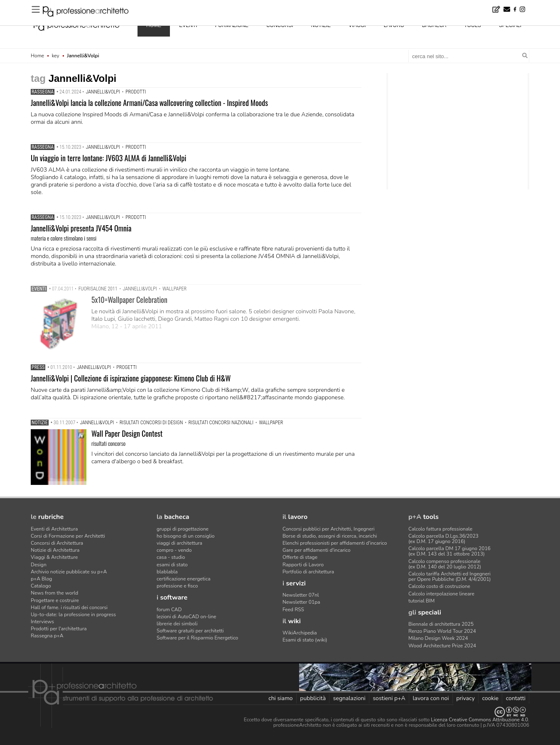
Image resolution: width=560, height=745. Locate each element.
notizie (321, 25)
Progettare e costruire (55, 600)
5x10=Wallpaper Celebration (129, 300)
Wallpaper (174, 289)
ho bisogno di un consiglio (185, 536)
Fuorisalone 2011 (98, 289)
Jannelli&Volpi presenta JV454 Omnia (81, 228)
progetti (126, 367)
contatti (516, 698)
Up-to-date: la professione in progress (73, 615)
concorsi (280, 25)
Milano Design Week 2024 (438, 638)
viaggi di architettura (179, 543)
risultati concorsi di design (151, 423)
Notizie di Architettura (55, 550)
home (154, 25)
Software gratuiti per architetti (190, 631)
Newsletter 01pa (301, 602)
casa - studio (171, 557)
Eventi (39, 289)
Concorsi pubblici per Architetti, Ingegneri (329, 529)
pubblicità (313, 698)
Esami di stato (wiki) (305, 640)
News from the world (54, 593)
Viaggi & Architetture (54, 557)
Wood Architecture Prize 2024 (442, 646)
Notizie (40, 423)
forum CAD (169, 610)
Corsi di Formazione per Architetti (68, 536)
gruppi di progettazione (183, 529)
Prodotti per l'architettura (59, 629)
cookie (490, 698)
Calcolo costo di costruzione (439, 586)
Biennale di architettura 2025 (441, 624)
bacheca (434, 25)
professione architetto (76, 25)
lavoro (394, 25)
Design (39, 565)
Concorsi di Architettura (57, 543)
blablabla (167, 572)
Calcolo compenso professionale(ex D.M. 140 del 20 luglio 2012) (445, 564)
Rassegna (43, 92)
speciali (510, 25)
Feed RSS (293, 610)
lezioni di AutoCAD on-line (186, 617)
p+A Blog (41, 579)
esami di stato (172, 565)
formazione (232, 25)
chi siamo (280, 698)
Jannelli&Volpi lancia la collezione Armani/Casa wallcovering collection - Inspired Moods (149, 103)
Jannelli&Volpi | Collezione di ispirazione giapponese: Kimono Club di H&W (131, 378)
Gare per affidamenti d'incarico (317, 550)
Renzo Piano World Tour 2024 (442, 631)
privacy (465, 698)
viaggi (357, 25)
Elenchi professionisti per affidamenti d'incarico (335, 543)
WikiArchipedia (300, 633)
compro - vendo (174, 550)
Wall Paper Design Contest (127, 433)
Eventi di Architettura (54, 529)
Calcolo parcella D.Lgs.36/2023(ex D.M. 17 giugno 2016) (443, 539)
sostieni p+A (389, 698)
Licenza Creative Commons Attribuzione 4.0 (479, 720)
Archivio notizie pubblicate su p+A (69, 572)
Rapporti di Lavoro (303, 565)
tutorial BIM (421, 601)
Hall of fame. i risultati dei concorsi (69, 607)
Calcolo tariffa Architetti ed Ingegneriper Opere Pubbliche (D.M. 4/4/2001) (449, 577)
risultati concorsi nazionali (221, 423)
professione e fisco (177, 586)
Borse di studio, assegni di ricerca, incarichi (330, 536)
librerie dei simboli (177, 624)
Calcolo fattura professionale (440, 529)
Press (38, 367)
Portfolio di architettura (308, 572)
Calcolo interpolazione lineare (441, 594)
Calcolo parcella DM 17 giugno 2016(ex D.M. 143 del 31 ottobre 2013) (449, 551)
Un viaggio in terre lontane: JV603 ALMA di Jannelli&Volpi (108, 158)
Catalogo (41, 586)
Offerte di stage (300, 557)
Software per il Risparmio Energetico (197, 638)
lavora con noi (431, 698)
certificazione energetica (184, 579)
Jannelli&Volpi (103, 92)
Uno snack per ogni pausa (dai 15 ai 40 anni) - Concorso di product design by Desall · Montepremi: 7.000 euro (174, 6)
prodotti (136, 92)
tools (472, 25)
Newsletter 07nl (301, 595)
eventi (188, 25)
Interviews (42, 622)
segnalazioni (349, 698)
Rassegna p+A (47, 636)
